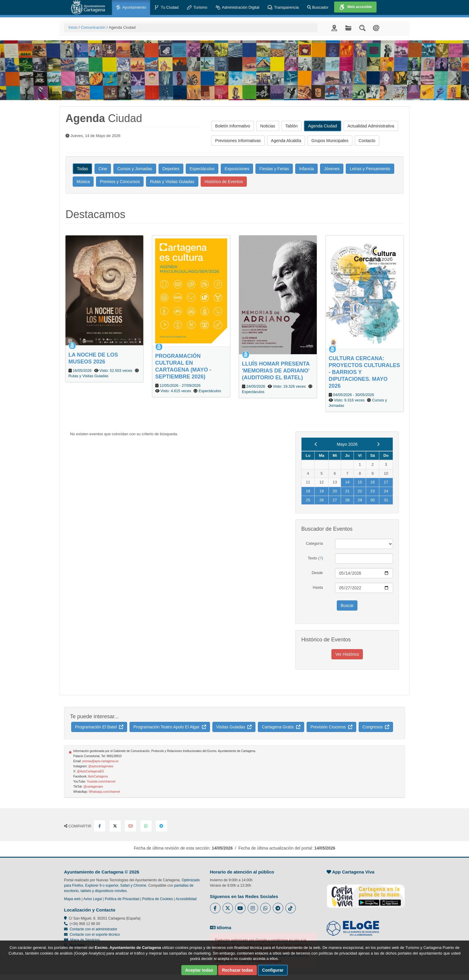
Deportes (171, 169)
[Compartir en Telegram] (162, 826)
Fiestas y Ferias (274, 169)
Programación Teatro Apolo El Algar (170, 727)
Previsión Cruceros (331, 727)
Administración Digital (237, 8)
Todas (82, 169)
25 (308, 500)
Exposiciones (237, 169)
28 (347, 500)
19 (322, 491)
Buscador (318, 7)
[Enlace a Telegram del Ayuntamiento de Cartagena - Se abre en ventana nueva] (278, 908)
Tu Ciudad (166, 8)
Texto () (315, 558)
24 (386, 491)
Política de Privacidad (122, 899)
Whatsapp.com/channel (105, 792)
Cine (103, 169)
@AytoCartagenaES (90, 771)
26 (322, 500)
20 (335, 491)
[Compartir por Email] (130, 826)
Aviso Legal (93, 899)
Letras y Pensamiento (370, 169)
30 (372, 500)
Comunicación (93, 27)
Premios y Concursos (120, 182)
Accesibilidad (186, 899)
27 (335, 500)
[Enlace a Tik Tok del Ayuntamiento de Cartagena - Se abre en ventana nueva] (291, 908)
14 (347, 482)
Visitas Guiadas (234, 727)
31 (386, 500)
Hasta (318, 587)
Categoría (314, 543)
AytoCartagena (98, 776)
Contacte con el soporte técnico (95, 935)
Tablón (291, 126)
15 (360, 482)
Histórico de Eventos (224, 182)
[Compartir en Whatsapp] (146, 826)
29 (360, 500)
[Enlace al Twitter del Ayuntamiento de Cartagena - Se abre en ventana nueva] (228, 908)
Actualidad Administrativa (371, 126)
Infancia (306, 169)
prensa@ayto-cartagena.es (101, 761)
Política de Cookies (157, 899)
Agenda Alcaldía (286, 141)
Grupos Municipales (330, 141)
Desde (317, 573)
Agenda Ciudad (323, 126)
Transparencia (283, 8)
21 (347, 491)
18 (308, 491)
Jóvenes (332, 169)
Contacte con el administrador (93, 929)
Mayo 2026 (347, 444)
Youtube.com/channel (101, 782)
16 (372, 482)
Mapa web (72, 899)
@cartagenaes (93, 787)
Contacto (367, 141)
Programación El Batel (99, 727)
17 (386, 482)
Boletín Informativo (233, 126)
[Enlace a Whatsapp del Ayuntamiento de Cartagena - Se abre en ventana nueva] (265, 908)
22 (360, 491)
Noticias (268, 126)
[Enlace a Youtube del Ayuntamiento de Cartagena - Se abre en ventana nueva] (240, 908)
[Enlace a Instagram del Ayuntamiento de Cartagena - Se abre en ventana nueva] (253, 908)
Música (83, 182)
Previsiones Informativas (238, 141)
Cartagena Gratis (281, 727)
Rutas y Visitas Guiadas (172, 182)
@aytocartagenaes (101, 766)
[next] (378, 444)
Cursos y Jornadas (135, 169)
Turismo (197, 8)
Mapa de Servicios (82, 940)
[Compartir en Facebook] (100, 826)
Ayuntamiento (131, 8)
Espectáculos (202, 169)
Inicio (73, 27)
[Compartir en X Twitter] (115, 826)
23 (372, 491)
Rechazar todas (237, 970)
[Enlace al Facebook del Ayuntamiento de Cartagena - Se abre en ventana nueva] (215, 908)
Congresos (376, 727)
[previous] (316, 444)
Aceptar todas (199, 970)
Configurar (273, 970)
